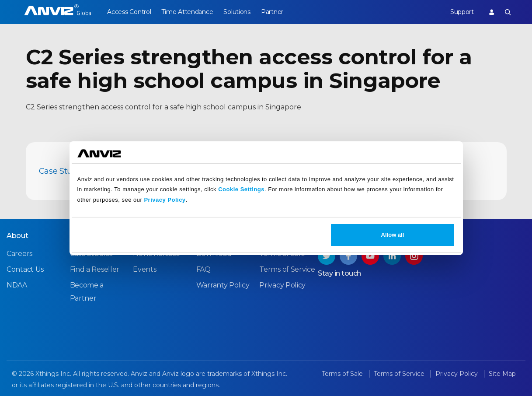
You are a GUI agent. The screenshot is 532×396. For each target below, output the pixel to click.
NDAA (17, 285)
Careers (19, 254)
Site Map (502, 374)
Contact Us (25, 269)
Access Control (129, 12)
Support (460, 12)
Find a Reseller (95, 269)
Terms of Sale (343, 374)
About (17, 236)
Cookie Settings (241, 189)
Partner (276, 12)
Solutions (240, 12)
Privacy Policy (165, 200)
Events (144, 269)
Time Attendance (189, 12)
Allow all (393, 235)
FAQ (203, 269)
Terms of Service (287, 269)
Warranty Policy (223, 285)
